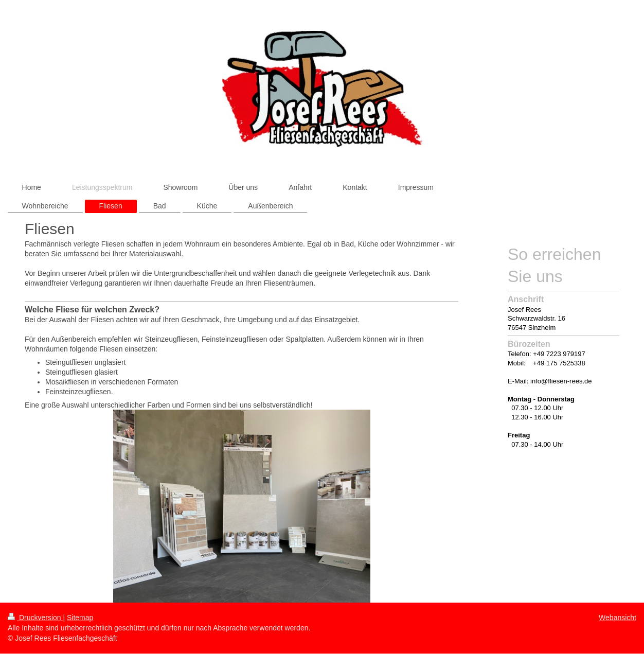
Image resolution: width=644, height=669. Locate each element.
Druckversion (35, 618)
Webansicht (618, 618)
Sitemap (80, 618)
